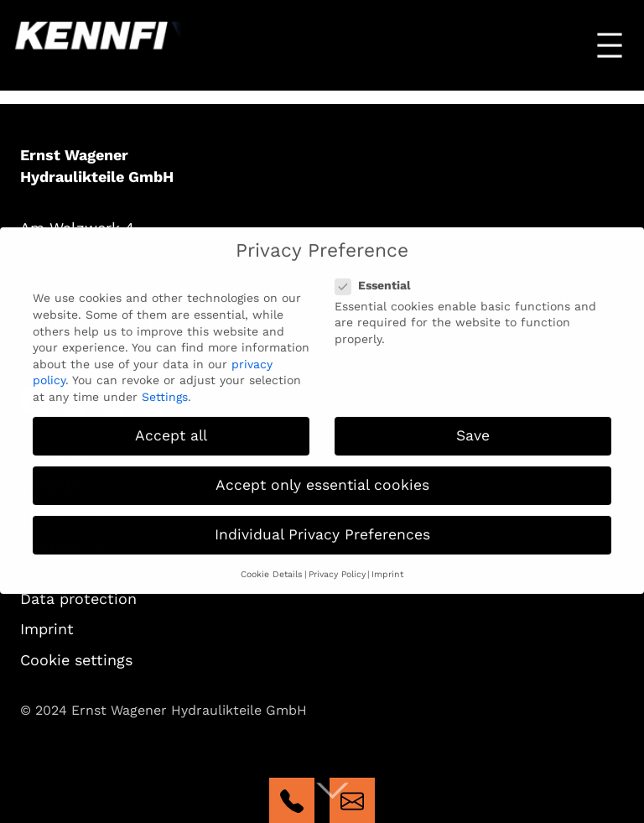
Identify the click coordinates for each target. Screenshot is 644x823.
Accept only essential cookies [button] (322, 475)
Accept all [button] (171, 425)
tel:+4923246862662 (292, 800)
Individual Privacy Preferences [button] (322, 525)
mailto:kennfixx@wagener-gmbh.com (352, 800)
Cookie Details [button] (272, 564)
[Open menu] (610, 45)
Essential (378, 275)
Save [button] (473, 425)
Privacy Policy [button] (337, 564)
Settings (165, 387)
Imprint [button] (387, 564)
